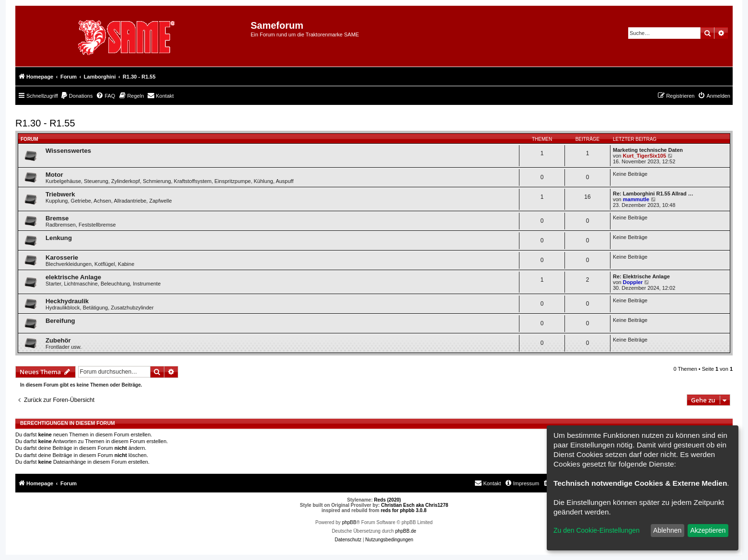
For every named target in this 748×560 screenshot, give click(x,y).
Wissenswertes (68, 151)
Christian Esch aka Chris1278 (414, 505)
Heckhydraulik (67, 301)
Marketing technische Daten (648, 150)
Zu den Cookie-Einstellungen (597, 530)
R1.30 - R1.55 (45, 123)
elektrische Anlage (73, 277)
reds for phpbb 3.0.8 (403, 510)
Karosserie (62, 257)
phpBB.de (406, 531)
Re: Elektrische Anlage (641, 276)
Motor (54, 175)
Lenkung (59, 238)
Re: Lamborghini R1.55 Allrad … (653, 194)
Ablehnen (667, 530)
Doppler (633, 282)
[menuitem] (77, 96)
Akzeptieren (708, 530)
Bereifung (60, 321)
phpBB (349, 522)
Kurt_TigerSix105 (644, 156)
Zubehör (58, 340)
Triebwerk (60, 194)
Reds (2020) (388, 500)
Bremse (57, 218)
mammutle (636, 199)
